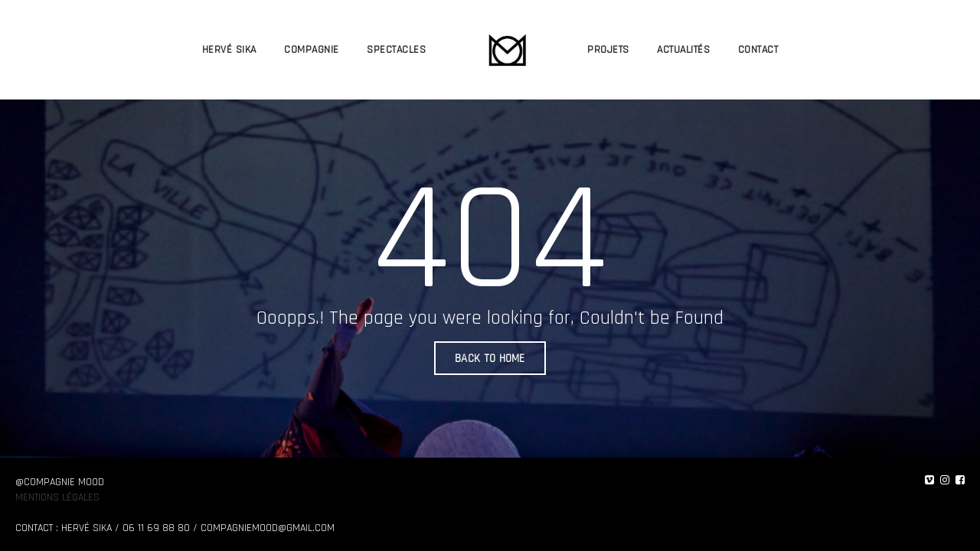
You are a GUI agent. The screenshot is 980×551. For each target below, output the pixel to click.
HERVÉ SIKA (229, 50)
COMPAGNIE (312, 50)
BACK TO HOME (490, 359)
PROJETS (608, 50)
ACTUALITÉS (683, 50)
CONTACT (758, 50)
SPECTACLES (396, 50)
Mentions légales (57, 497)
